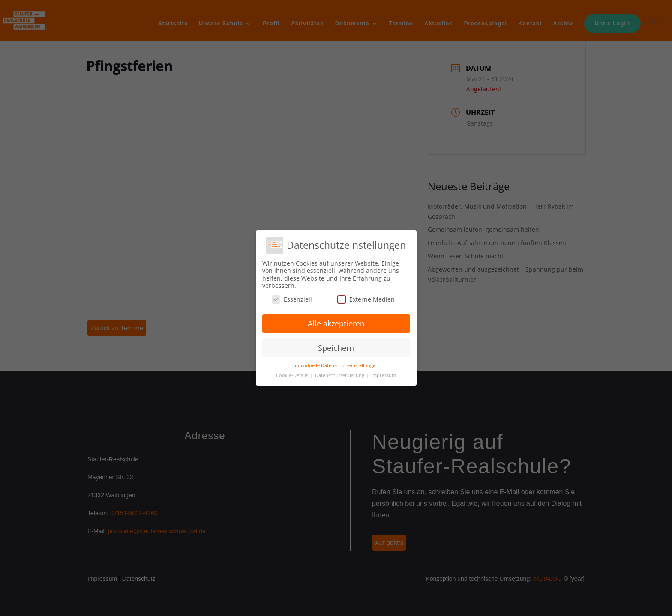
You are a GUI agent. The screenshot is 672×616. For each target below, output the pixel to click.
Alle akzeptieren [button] (336, 323)
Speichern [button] (336, 348)
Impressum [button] (384, 375)
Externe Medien (366, 299)
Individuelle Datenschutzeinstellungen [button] (336, 365)
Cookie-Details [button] (293, 375)
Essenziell (292, 299)
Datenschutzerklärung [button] (340, 375)
